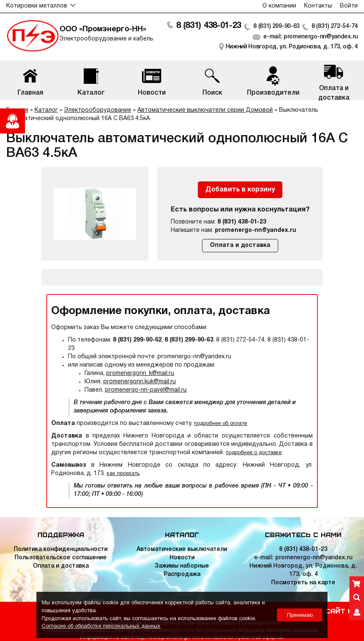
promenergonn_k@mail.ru (140, 373)
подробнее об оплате (221, 424)
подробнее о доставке (254, 453)
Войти (349, 6)
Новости (182, 558)
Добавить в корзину (240, 190)
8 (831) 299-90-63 (276, 26)
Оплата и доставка (240, 245)
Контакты (318, 6)
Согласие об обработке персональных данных (101, 626)
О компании (279, 6)
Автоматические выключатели (182, 549)
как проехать (123, 474)
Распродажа (182, 574)
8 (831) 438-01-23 (209, 26)
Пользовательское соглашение (61, 558)
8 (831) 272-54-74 (335, 26)
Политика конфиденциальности (61, 549)
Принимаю (300, 615)
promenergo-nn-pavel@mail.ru (146, 390)
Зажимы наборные (182, 566)
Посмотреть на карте (303, 583)
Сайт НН (342, 611)
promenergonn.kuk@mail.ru (140, 382)
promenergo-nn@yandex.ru (256, 230)
